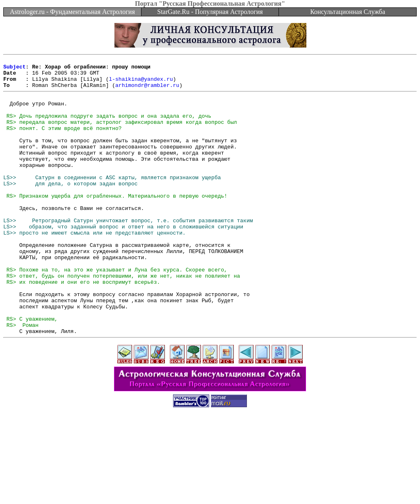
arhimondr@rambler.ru (147, 91)
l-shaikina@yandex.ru (141, 84)
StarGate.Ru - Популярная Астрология (210, 12)
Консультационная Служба (348, 12)
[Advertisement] (210, 486)
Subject (15, 69)
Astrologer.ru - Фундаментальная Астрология (72, 12)
